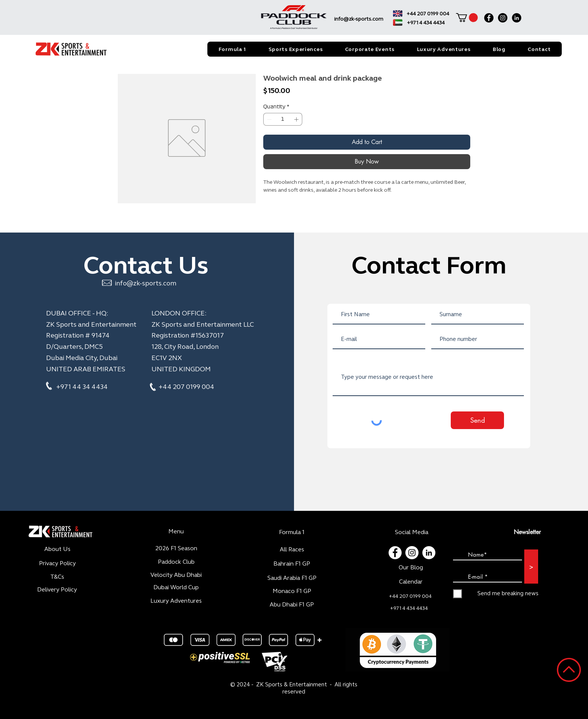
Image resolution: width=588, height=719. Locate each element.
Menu (176, 531)
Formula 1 (292, 532)
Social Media (412, 532)
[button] (467, 18)
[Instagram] (503, 18)
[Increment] (297, 119)
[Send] (477, 420)
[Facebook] (489, 18)
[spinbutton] (283, 119)
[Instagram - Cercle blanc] (412, 553)
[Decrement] (268, 119)
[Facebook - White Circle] (395, 553)
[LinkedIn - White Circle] (429, 553)
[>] (531, 567)
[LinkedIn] (517, 18)
